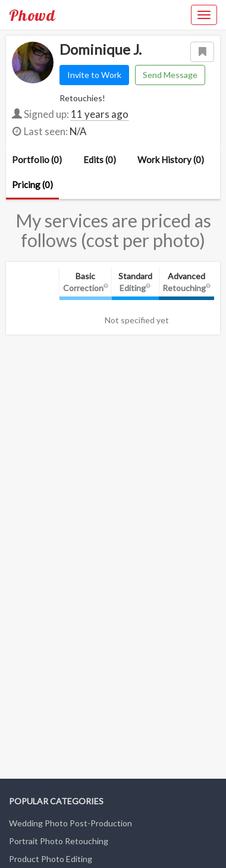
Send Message (170, 75)
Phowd (32, 15)
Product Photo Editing (51, 859)
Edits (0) (100, 160)
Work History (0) (171, 160)
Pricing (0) (32, 185)
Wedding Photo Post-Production (70, 823)
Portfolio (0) (37, 160)
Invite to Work (94, 75)
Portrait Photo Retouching (59, 841)
